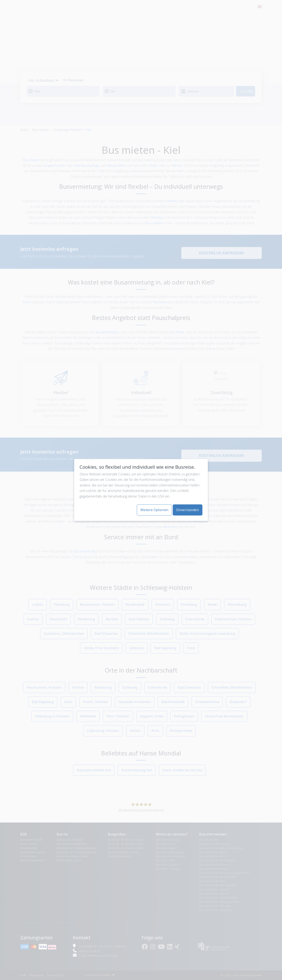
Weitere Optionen (154, 510)
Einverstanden (188, 510)
